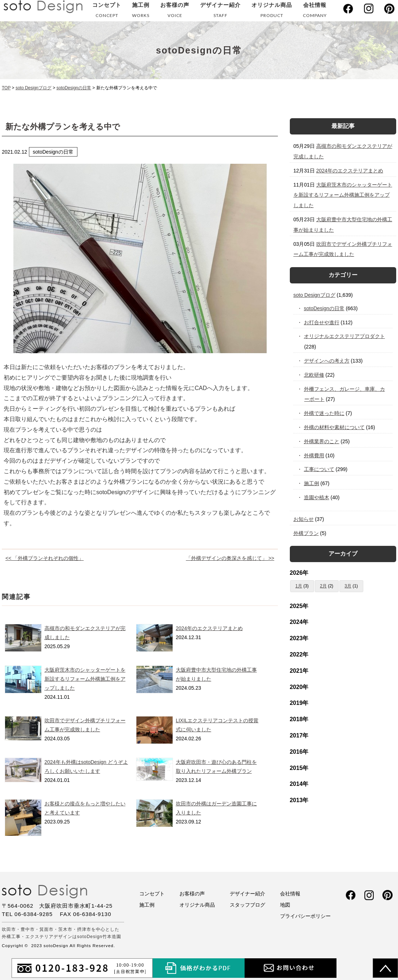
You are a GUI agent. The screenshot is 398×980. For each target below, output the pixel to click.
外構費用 (314, 455)
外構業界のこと (322, 441)
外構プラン (306, 533)
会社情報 (315, 11)
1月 (299, 586)
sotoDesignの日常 (324, 308)
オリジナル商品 (272, 11)
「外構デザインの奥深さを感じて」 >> (230, 558)
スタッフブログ (247, 905)
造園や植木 (317, 497)
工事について (319, 469)
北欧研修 (314, 375)
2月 (323, 586)
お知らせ (304, 519)
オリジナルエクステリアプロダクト (345, 336)
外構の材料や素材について (335, 427)
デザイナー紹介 (220, 11)
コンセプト (107, 11)
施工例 (141, 11)
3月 (348, 586)
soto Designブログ (314, 295)
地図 (285, 905)
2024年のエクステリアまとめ (209, 628)
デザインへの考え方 (327, 361)
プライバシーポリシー (305, 916)
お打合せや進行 (322, 322)
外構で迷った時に (324, 413)
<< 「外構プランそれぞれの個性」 (45, 558)
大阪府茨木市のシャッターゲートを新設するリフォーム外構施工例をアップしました (85, 679)
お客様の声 (175, 11)
